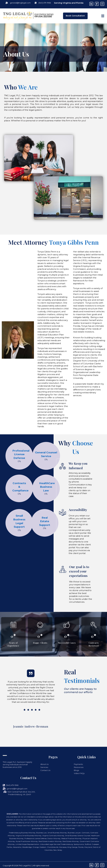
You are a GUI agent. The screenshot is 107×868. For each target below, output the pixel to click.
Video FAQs (79, 773)
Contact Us (45, 770)
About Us (44, 764)
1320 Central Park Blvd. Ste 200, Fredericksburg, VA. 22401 (19, 793)
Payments (78, 764)
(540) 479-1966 (11, 785)
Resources (79, 767)
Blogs (76, 770)
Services (44, 767)
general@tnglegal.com (15, 789)
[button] (103, 16)
